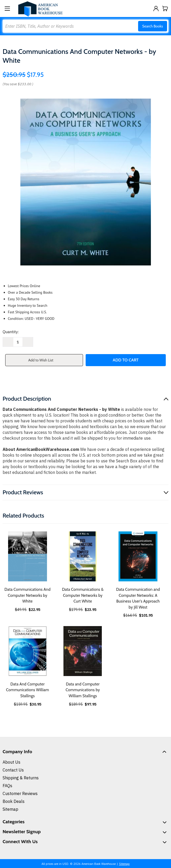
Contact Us (13, 770)
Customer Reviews (20, 793)
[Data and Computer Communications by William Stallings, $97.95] (83, 651)
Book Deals (14, 801)
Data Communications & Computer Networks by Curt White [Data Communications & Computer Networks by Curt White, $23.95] (83, 595)
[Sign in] (156, 8)
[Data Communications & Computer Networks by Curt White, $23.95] (83, 556)
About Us (11, 762)
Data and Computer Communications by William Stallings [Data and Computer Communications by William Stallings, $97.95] (83, 690)
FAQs (7, 786)
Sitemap (10, 809)
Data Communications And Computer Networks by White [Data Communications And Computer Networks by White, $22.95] (28, 595)
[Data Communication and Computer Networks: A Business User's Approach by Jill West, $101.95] (138, 556)
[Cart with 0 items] (165, 8)
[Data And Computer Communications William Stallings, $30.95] (28, 651)
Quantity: (11, 332)
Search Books (153, 26)
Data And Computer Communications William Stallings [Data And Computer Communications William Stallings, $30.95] (28, 690)
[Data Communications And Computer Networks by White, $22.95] (28, 556)
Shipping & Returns (21, 778)
